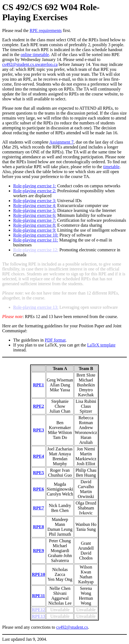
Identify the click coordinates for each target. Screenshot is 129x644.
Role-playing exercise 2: (35, 191)
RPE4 (38, 456)
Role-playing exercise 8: (35, 225)
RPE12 (38, 610)
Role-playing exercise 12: (36, 250)
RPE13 (38, 616)
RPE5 (38, 473)
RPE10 (38, 574)
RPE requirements (46, 30)
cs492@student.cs (72, 627)
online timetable (35, 55)
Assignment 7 (61, 142)
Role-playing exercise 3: (35, 201)
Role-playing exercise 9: (35, 230)
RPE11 (39, 596)
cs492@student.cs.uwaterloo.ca (30, 64)
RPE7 (38, 508)
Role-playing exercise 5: (35, 210)
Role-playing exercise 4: (35, 206)
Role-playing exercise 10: (36, 235)
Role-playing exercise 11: (36, 240)
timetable (111, 167)
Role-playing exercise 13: (36, 307)
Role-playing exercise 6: (35, 215)
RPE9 (38, 551)
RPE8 (38, 527)
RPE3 (38, 430)
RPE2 (38, 406)
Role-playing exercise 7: (35, 220)
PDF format (55, 340)
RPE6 (38, 489)
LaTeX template (101, 345)
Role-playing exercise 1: (35, 186)
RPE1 (38, 385)
